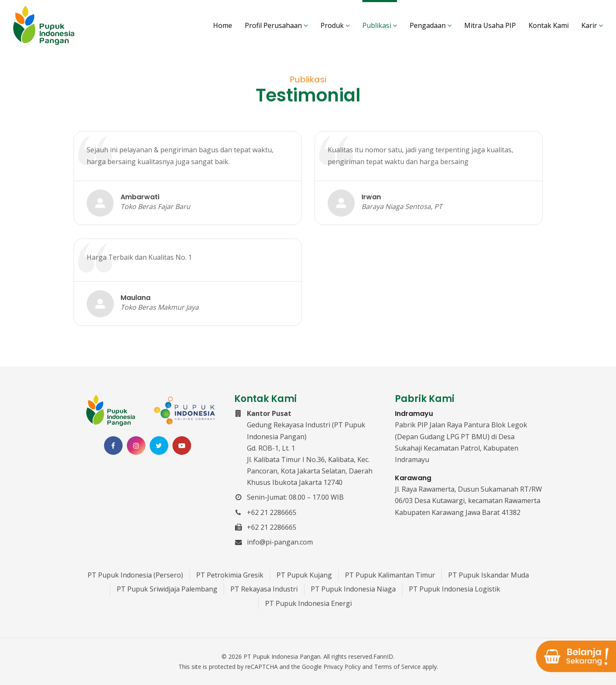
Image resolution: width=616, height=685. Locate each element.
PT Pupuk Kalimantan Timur (390, 575)
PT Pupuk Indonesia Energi (308, 603)
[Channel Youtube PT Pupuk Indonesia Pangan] (182, 446)
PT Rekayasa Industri (264, 589)
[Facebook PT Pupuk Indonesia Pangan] (113, 446)
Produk (335, 25)
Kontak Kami (549, 25)
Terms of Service (397, 667)
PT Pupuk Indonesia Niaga (353, 589)
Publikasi (380, 25)
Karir (592, 25)
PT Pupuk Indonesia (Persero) (135, 575)
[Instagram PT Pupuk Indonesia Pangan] (136, 446)
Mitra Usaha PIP (490, 25)
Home (223, 25)
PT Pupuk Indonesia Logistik (454, 589)
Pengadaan (431, 25)
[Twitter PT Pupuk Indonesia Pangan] (159, 446)
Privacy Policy (342, 667)
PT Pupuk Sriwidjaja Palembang (167, 589)
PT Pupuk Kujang (304, 575)
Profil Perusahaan (276, 25)
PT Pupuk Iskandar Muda (489, 575)
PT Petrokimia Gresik (230, 575)
